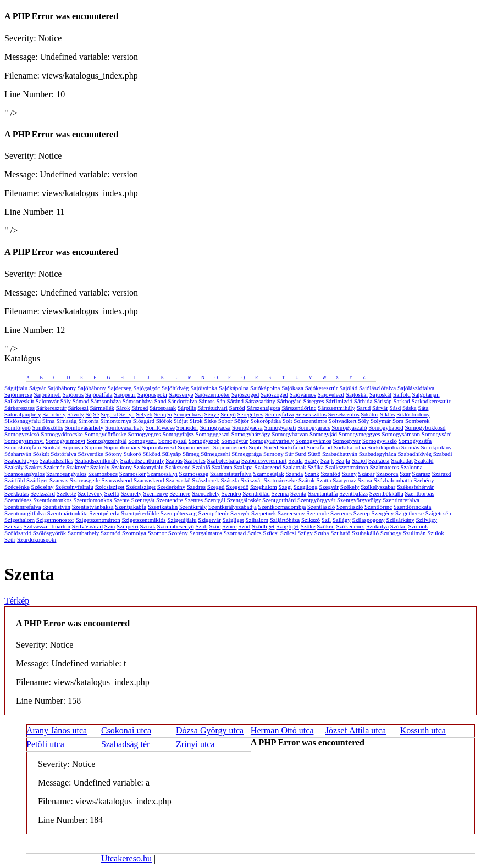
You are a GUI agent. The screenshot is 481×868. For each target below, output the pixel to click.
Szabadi (443, 454)
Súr (289, 454)
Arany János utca (57, 730)
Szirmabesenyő (175, 526)
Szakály (14, 467)
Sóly (363, 421)
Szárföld (15, 480)
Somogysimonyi (24, 441)
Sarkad (402, 401)
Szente (121, 500)
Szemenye (155, 493)
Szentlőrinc (378, 507)
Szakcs (34, 467)
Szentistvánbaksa (93, 507)
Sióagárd (144, 421)
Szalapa (243, 467)
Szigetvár (209, 520)
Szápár (366, 474)
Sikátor (369, 414)
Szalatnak (294, 467)
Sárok (123, 408)
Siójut (181, 421)
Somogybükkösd (425, 427)
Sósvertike (91, 454)
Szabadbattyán (340, 454)
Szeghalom (264, 487)
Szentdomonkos (52, 500)
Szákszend (178, 467)
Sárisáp (383, 401)
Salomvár (47, 401)
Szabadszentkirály (97, 460)
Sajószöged (245, 394)
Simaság (66, 421)
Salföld (402, 394)
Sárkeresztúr (51, 408)
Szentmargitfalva (25, 513)
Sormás (410, 447)
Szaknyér (77, 467)
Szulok (436, 533)
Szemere (180, 493)
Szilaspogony (368, 520)
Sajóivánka (204, 388)
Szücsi (271, 533)
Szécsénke (17, 487)
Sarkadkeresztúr (431, 401)
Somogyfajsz (178, 434)
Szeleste (67, 493)
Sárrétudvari (212, 408)
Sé (89, 414)
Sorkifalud (292, 447)
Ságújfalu (16, 388)
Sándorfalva (182, 401)
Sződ (244, 526)
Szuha (322, 533)
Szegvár (329, 487)
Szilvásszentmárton (47, 526)
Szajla (343, 460)
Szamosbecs (103, 474)
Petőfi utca (45, 744)
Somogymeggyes (360, 434)
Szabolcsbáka (223, 460)
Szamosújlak (268, 474)
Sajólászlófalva (377, 388)
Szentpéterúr (214, 513)
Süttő (314, 454)
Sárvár (380, 408)
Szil (326, 520)
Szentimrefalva (401, 500)
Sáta (424, 408)
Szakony (121, 467)
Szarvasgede (85, 480)
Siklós (388, 414)
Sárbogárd (289, 401)
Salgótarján (426, 394)
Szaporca (387, 474)
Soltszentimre (310, 421)
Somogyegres (145, 434)
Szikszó (311, 520)
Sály (65, 401)
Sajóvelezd (331, 394)
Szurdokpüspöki (37, 539)
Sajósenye (181, 394)
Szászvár (251, 480)
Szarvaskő (178, 480)
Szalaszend (267, 467)
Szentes (194, 500)
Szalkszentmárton (346, 467)
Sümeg (191, 454)
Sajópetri (125, 394)
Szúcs (255, 533)
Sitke (210, 421)
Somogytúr (234, 441)
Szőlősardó (18, 533)
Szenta (298, 493)
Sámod (81, 401)
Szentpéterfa (104, 513)
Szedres (196, 487)
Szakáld (424, 460)
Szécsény (43, 487)
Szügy (305, 533)
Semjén (163, 414)
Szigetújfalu (182, 520)
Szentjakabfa (131, 507)
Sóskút (41, 454)
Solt (288, 421)
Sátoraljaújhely (23, 414)
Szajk (327, 460)
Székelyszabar (378, 487)
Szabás (174, 460)
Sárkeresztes (20, 408)
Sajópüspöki (152, 394)
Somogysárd (437, 434)
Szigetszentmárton (98, 520)
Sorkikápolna (350, 447)
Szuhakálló (365, 533)
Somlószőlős (47, 427)
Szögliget (288, 526)
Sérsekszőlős (311, 414)
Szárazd (442, 474)
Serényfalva (280, 414)
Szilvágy (427, 520)
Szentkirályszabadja (233, 507)
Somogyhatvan (290, 434)
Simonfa (88, 421)
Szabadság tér (125, 744)
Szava (365, 480)
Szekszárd (43, 493)
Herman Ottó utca (282, 730)
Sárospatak (163, 408)
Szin (110, 526)
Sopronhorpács (122, 447)
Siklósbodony (413, 414)
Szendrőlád (256, 493)
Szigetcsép (438, 513)
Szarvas (59, 480)
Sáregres (314, 401)
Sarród (237, 408)
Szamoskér (132, 474)
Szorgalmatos (206, 533)
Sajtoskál (357, 394)
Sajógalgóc (146, 388)
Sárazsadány (260, 401)
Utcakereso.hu (126, 858)
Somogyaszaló (349, 427)
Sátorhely (54, 414)
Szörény (178, 533)
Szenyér (240, 513)
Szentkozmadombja (282, 507)
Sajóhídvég (175, 388)
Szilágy (342, 520)
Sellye (127, 414)
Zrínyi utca (195, 744)
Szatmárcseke (280, 480)
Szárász (421, 474)
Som (398, 421)
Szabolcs (195, 460)
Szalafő (201, 467)
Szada (295, 460)
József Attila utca (356, 730)
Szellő (112, 493)
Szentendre (170, 500)
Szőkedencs (350, 526)
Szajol (360, 460)
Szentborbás (419, 493)
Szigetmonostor (55, 520)
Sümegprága (247, 454)
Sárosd (140, 408)
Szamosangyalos (24, 474)
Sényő (228, 414)
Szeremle (317, 513)
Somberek (418, 421)
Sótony (114, 454)
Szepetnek (264, 513)
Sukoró (132, 454)
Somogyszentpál (107, 441)
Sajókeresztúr (322, 388)
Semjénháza (188, 414)
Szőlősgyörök (50, 533)
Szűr (10, 539)
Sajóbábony (62, 388)
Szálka (315, 467)
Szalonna (411, 467)
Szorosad (235, 533)
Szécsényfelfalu (74, 487)
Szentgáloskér (244, 500)
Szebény (424, 480)
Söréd (271, 447)
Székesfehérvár (415, 487)
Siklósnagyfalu (23, 421)
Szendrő (231, 493)
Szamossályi (162, 474)
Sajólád (348, 388)
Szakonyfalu (149, 467)
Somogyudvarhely (272, 441)
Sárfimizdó (339, 401)
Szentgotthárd (279, 500)
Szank (312, 474)
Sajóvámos (303, 394)
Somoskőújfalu (23, 447)
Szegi (285, 487)
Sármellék (102, 408)
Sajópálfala (99, 394)
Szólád (399, 526)
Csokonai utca (126, 730)
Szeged (216, 487)
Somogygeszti (212, 434)
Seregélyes (251, 414)
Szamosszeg (193, 474)
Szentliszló (350, 507)
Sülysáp (171, 454)
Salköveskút (19, 401)
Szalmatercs (384, 467)
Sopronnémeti (195, 447)
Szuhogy (391, 533)
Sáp (221, 401)
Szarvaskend (117, 480)
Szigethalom (20, 520)
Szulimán (414, 533)
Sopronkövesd (159, 447)
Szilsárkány (400, 520)
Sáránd (236, 401)
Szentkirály (193, 507)
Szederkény (171, 487)
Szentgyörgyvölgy (359, 500)
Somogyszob (204, 441)
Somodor (187, 427)
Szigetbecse (410, 513)
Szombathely (83, 533)
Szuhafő (340, 533)
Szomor (157, 533)
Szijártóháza (285, 520)
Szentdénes (18, 500)
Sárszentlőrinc (299, 408)
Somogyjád (323, 434)
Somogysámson (401, 434)
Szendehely (206, 493)
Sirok (196, 421)
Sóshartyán (18, 454)
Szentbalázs (353, 493)
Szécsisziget (110, 487)
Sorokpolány (436, 447)
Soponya (73, 447)
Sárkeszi (78, 408)
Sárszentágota (264, 408)
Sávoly (76, 414)
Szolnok (418, 526)
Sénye (212, 414)
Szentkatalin (163, 507)
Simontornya (116, 421)
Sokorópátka (266, 421)
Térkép (17, 601)
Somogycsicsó (22, 434)
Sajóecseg (120, 388)
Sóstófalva (63, 454)
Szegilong (306, 487)
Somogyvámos (313, 441)
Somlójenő (18, 427)
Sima (49, 421)
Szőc (215, 526)
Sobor (225, 421)
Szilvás (13, 526)
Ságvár (38, 388)
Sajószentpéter (212, 394)
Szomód (110, 533)
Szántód (331, 474)
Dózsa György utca (210, 730)
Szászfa (230, 480)
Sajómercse (18, 394)
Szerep (362, 513)
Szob (201, 526)
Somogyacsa (215, 427)
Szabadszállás (56, 460)
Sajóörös (73, 394)
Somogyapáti (280, 427)
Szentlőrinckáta (412, 507)
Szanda (294, 474)
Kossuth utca (423, 730)
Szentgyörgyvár (316, 500)
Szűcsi (288, 533)
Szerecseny (291, 513)
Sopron (93, 447)
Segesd (109, 414)
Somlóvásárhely (84, 427)
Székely (350, 487)
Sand (161, 401)
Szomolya (134, 533)
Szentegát (143, 500)
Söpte (255, 447)
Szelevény (90, 493)
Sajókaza (292, 388)
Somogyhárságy (251, 434)
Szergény (383, 513)
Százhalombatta (393, 480)
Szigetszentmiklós (144, 520)
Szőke (308, 526)
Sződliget (263, 526)
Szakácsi (379, 460)
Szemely (131, 493)
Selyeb (144, 414)
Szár (405, 474)
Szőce (229, 526)
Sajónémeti (47, 394)
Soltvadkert (343, 421)
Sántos (206, 401)
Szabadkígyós (21, 460)
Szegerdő (237, 487)
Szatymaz (344, 480)
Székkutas (17, 493)
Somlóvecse (160, 427)
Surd (300, 454)
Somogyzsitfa (415, 441)
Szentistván (56, 507)
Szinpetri (128, 526)
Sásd (396, 408)
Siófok (164, 421)
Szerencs (341, 513)
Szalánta (222, 467)
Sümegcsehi (215, 454)
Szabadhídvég (414, 454)
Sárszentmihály (336, 408)
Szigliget (233, 520)
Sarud (364, 408)
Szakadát (402, 460)
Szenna (280, 493)
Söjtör (242, 421)
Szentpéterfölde (140, 513)
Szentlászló (321, 507)
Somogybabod (386, 427)
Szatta (324, 480)
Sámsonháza (106, 401)
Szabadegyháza (378, 454)
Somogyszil (142, 441)
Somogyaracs (314, 427)
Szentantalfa (323, 493)
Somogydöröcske (62, 434)
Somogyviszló (380, 441)
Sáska (410, 408)
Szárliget (37, 480)
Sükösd (151, 454)
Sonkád (51, 447)
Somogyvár (347, 441)
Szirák (148, 526)
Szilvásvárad (87, 526)
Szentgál (215, 500)
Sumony (273, 454)
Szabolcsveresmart (264, 460)
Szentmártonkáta (68, 513)
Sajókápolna (234, 388)
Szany (349, 474)
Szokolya (377, 526)
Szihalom (257, 520)
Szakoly (100, 467)
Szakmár (54, 467)
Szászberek (205, 480)
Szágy (311, 460)
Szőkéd (325, 526)
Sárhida (363, 401)
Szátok (307, 480)
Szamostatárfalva (231, 474)
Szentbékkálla (386, 493)
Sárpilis (187, 408)
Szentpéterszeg (179, 513)
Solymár (381, 421)
